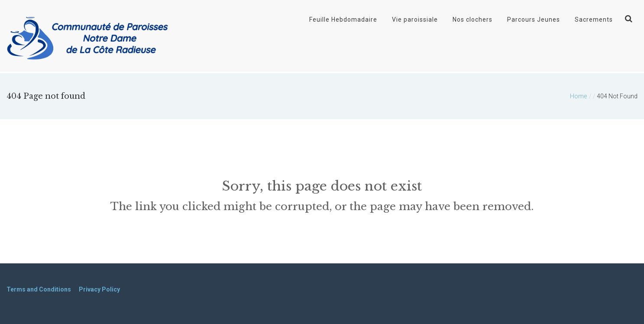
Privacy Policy (99, 289)
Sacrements (594, 19)
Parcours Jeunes (534, 19)
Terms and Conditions (39, 289)
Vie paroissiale (415, 19)
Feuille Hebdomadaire (343, 19)
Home (578, 96)
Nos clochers (472, 19)
